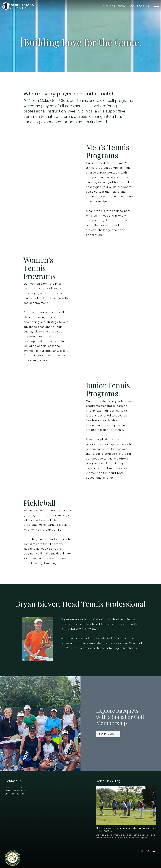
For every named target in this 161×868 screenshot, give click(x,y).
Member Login (114, 6)
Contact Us (140, 6)
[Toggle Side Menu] (156, 6)
